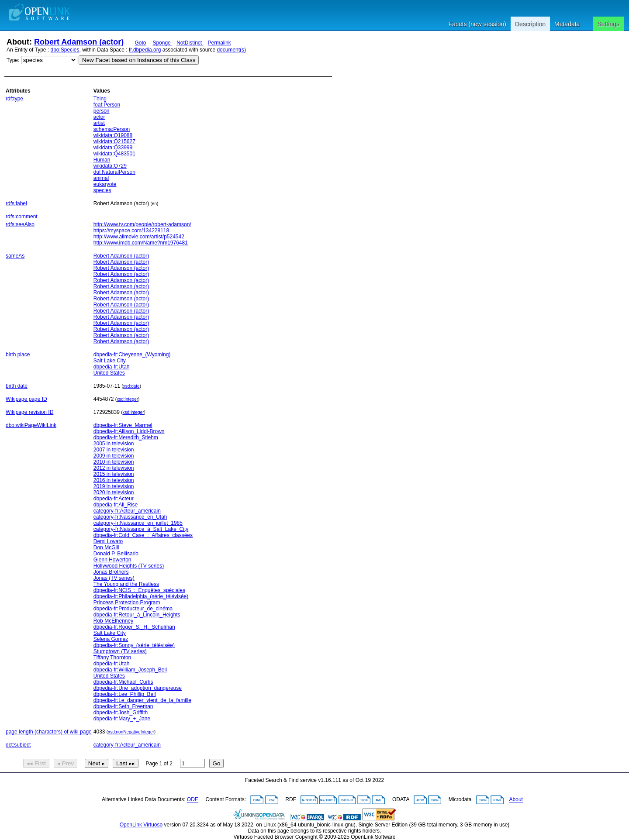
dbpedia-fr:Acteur (114, 499)
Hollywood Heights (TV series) (129, 566)
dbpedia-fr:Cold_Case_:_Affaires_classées (143, 535)
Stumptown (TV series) (120, 651)
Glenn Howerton (112, 560)
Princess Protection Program (127, 602)
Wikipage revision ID (29, 412)
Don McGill (106, 547)
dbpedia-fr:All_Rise (116, 505)
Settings (608, 24)
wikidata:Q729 (110, 166)
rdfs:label (16, 203)
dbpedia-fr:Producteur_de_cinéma (133, 609)
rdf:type (14, 99)
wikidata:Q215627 (114, 141)
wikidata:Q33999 (113, 148)
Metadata (567, 24)
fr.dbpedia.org (145, 50)
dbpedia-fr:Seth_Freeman (123, 706)
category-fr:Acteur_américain (127, 511)
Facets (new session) (477, 24)
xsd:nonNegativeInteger (131, 732)
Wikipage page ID (26, 399)
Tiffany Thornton (112, 658)
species (102, 190)
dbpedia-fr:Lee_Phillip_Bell (125, 694)
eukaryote (105, 184)
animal (101, 178)
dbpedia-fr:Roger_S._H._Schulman (134, 627)
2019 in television (114, 486)
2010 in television (114, 462)
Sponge (162, 43)
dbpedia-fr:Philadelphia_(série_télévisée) (141, 596)
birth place (18, 355)
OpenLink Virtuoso (141, 825)
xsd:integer (127, 399)
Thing (100, 99)
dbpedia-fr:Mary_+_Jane (122, 719)
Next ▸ (97, 763)
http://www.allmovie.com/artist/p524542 (139, 237)
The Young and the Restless (126, 584)
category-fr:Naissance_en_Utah (130, 517)
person (102, 111)
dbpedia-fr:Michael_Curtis (123, 682)
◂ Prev (66, 763)
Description (530, 24)
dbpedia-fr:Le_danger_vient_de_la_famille (142, 700)
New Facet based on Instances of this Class (139, 60)
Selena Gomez (111, 639)
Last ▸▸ (126, 763)
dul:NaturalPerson (114, 172)
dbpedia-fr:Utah (112, 367)
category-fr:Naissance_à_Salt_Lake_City (141, 529)
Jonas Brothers (111, 572)
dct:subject (18, 745)
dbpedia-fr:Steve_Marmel (123, 425)
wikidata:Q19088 (113, 135)
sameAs (15, 256)
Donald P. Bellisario (116, 554)
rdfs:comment (22, 217)
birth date (17, 386)
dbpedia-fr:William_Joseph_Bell (130, 670)
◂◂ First (36, 763)
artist (99, 123)
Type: (13, 60)
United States (109, 373)
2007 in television (114, 450)
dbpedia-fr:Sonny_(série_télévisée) (134, 645)
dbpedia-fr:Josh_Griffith (121, 713)
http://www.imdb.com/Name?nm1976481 (141, 243)
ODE (193, 800)
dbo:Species (65, 50)
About (516, 800)
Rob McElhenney (113, 621)
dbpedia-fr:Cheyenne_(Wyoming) (132, 355)
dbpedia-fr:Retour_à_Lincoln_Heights (137, 615)
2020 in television (114, 492)
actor (99, 117)
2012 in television (114, 468)
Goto (140, 43)
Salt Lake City (110, 361)
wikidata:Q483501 (114, 154)
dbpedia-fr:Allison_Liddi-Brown (129, 431)
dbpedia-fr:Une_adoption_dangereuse (138, 688)
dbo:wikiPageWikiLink (31, 425)
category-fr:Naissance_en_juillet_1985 (138, 523)
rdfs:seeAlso (20, 224)
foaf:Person (107, 105)
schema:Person (112, 129)
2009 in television (114, 456)
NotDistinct (190, 43)
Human (102, 160)
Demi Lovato (108, 541)
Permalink (219, 43)
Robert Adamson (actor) (79, 42)
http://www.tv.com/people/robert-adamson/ (142, 224)
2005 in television (114, 444)
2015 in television (114, 474)
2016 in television (114, 480)
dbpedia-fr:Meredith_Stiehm (126, 437)
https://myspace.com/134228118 (131, 231)
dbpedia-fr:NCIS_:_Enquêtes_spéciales (139, 590)
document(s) (231, 50)
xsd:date (131, 386)
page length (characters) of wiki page (49, 732)
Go (217, 763)
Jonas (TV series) (114, 578)
